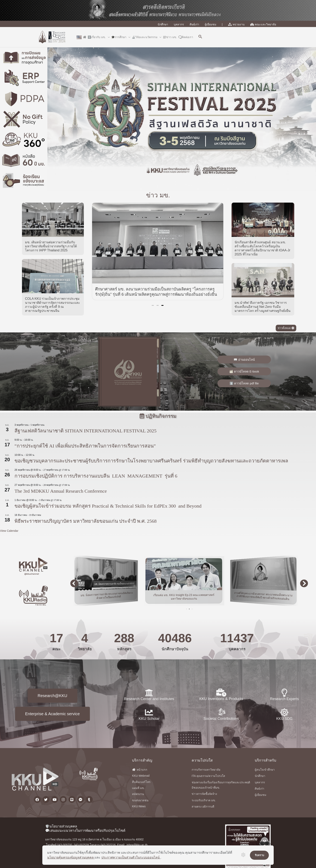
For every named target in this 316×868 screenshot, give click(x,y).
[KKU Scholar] (72, 712)
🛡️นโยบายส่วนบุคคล (61, 826)
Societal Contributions (221, 731)
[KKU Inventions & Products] (221, 708)
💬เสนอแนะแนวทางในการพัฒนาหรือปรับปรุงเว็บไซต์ (85, 831)
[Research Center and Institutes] (72, 693)
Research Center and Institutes (72, 699)
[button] (200, 37)
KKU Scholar (72, 719)
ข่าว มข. (158, 203)
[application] (108, 37)
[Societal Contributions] (221, 724)
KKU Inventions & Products (221, 714)
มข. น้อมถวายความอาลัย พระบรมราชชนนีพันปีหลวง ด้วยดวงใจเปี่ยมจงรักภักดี (111, 596)
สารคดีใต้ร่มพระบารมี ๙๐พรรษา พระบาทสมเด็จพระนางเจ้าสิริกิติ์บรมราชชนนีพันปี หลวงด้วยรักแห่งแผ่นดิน (268, 596)
